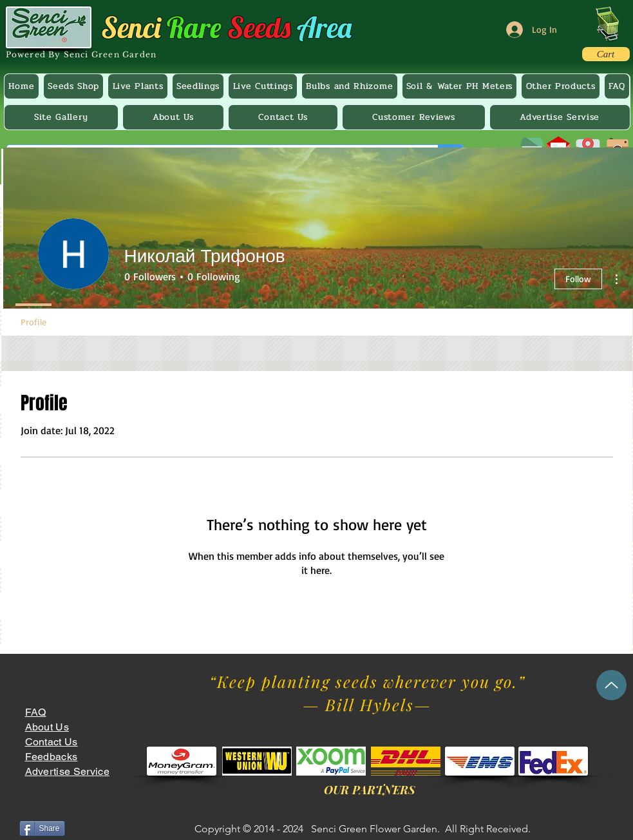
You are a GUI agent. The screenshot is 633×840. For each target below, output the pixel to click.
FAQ (36, 712)
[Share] (42, 828)
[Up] (611, 685)
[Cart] (606, 54)
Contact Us (52, 742)
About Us (47, 727)
